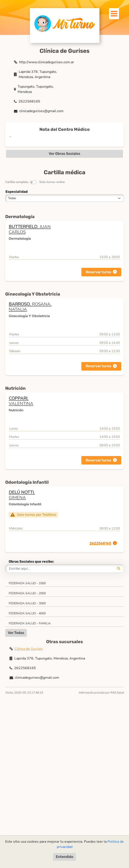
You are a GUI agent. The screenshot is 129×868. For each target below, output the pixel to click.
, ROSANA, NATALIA (30, 307)
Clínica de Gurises (29, 649)
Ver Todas (16, 633)
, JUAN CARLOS (30, 229)
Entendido (64, 857)
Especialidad (17, 192)
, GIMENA (22, 495)
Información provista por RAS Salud (101, 693)
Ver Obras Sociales (64, 154)
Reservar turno (98, 272)
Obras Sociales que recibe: (31, 561)
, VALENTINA (21, 401)
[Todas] (64, 198)
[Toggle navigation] (112, 12)
